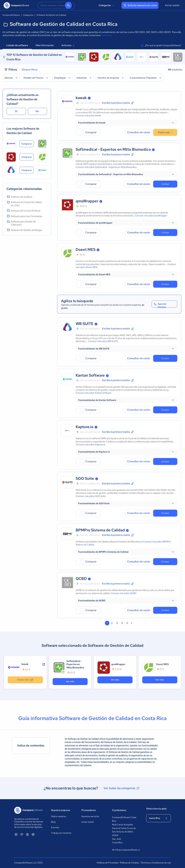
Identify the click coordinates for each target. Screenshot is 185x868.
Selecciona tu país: (157, 809)
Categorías (107, 5)
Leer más (107, 35)
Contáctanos (119, 810)
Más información (45, 45)
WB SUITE (85, 324)
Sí (16, 111)
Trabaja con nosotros (61, 833)
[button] (126, 123)
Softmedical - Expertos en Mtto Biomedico (113, 149)
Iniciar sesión (172, 5)
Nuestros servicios (90, 816)
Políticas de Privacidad (107, 863)
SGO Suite (85, 478)
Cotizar (165, 184)
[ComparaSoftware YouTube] (22, 834)
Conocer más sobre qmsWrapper (151, 216)
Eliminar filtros (30, 70)
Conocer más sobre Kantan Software (94, 393)
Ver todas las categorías (122, 788)
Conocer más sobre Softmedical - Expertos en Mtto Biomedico (106, 167)
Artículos (68, 45)
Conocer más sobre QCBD (123, 593)
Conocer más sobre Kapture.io (90, 444)
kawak (81, 98)
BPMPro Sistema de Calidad (100, 530)
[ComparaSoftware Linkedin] (16, 834)
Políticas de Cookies (129, 863)
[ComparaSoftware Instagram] (33, 834)
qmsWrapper (87, 201)
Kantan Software (90, 375)
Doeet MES (86, 249)
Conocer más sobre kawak (88, 115)
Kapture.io (85, 427)
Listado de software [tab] (17, 45)
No (37, 111)
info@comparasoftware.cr (126, 850)
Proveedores (89, 810)
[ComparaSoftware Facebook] (27, 834)
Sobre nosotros (59, 816)
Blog (53, 822)
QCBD (81, 579)
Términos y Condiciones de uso (156, 863)
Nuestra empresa (61, 810)
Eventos (55, 827)
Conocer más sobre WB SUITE (103, 341)
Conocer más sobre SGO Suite (91, 496)
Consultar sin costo (139, 132)
